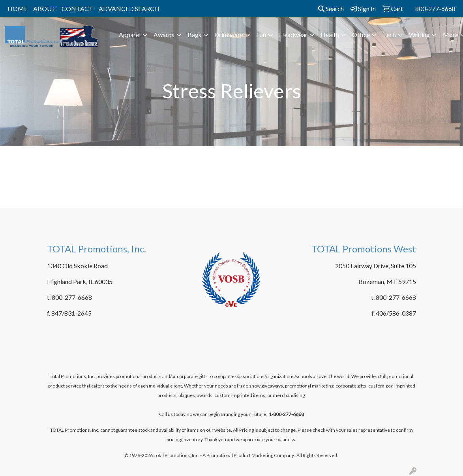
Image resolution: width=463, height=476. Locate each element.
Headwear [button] (293, 35)
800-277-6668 (435, 8)
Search (331, 8)
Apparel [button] (130, 35)
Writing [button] (419, 35)
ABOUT (45, 8)
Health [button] (330, 35)
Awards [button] (164, 35)
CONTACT (77, 8)
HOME (18, 8)
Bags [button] (194, 35)
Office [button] (361, 35)
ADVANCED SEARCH (129, 8)
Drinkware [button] (229, 35)
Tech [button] (389, 35)
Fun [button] (261, 35)
